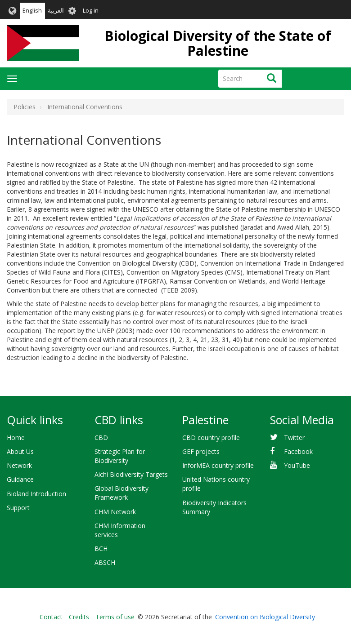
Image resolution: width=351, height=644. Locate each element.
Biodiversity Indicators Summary (214, 507)
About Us (20, 451)
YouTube (297, 465)
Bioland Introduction (36, 494)
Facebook (298, 451)
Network (19, 465)
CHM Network (115, 512)
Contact (51, 617)
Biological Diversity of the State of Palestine (218, 43)
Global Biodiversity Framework (121, 493)
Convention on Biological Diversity (265, 617)
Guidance (20, 479)
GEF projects (201, 451)
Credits (79, 617)
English (32, 11)
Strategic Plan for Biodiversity (120, 456)
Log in (91, 11)
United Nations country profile (216, 484)
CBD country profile (211, 437)
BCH (101, 549)
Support (18, 508)
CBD (101, 437)
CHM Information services (120, 530)
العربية (56, 11)
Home (16, 437)
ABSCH (105, 562)
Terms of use (115, 617)
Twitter (294, 437)
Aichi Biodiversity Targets (131, 474)
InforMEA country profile (218, 465)
